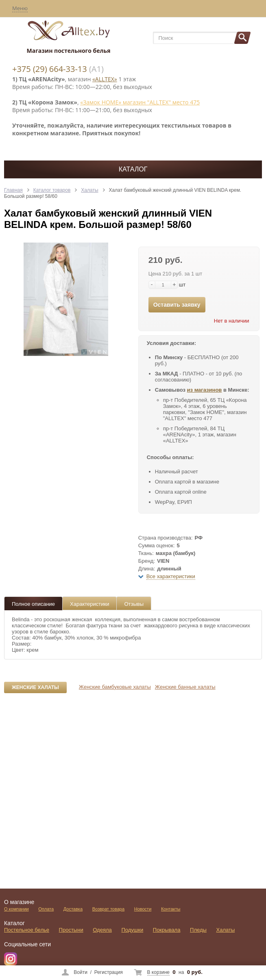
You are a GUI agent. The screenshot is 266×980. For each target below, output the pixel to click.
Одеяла (102, 930)
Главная (13, 190)
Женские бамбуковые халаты (115, 687)
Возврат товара (108, 909)
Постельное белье (27, 930)
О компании (16, 909)
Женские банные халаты (185, 687)
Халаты (89, 190)
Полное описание (33, 604)
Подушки (132, 930)
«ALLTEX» (105, 79)
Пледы (198, 930)
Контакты (171, 909)
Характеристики (89, 604)
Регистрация (109, 972)
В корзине (158, 972)
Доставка (73, 909)
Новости (143, 909)
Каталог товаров (52, 190)
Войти (81, 972)
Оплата (46, 909)
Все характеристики (171, 576)
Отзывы (134, 604)
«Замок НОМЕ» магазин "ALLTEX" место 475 (140, 102)
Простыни (71, 930)
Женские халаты (35, 687)
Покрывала (167, 930)
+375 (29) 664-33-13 (50, 69)
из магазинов (205, 390)
